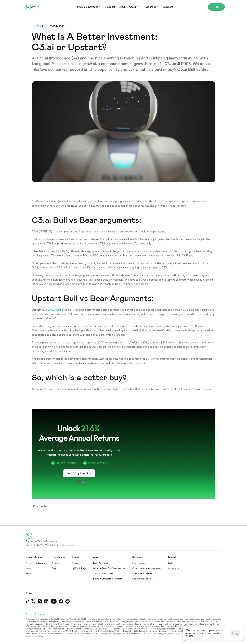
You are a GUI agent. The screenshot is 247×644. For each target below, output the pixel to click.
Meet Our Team (101, 563)
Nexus (29, 574)
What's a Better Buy (142, 574)
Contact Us (174, 569)
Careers (75, 563)
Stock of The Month (35, 563)
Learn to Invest (140, 563)
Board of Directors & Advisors (108, 579)
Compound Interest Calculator (147, 569)
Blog (122, 7)
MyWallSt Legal (79, 569)
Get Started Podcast (142, 579)
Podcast (110, 7)
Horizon (29, 569)
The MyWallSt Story (103, 574)
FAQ (170, 563)
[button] (79, 473)
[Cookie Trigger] (35, 615)
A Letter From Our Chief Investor (109, 569)
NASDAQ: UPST (53, 310)
